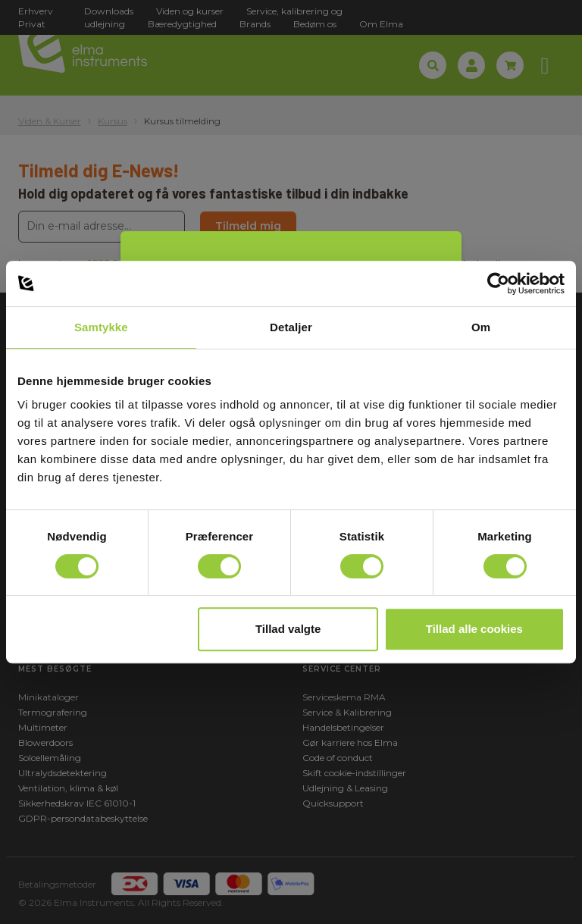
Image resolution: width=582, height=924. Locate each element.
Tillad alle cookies (474, 629)
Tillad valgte (288, 629)
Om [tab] (481, 327)
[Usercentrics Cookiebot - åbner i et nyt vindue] (498, 283)
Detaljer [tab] (291, 327)
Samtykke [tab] (101, 327)
